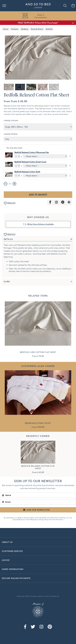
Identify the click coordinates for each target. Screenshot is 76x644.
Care (7, 282)
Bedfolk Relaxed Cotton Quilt (27, 172)
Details (8, 239)
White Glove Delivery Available (40, 224)
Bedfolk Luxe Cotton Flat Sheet (38, 352)
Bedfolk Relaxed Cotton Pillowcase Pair (32, 152)
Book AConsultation (41, 16)
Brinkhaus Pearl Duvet (38, 423)
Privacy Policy (44, 520)
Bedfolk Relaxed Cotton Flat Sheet (38, 467)
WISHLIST (10, 203)
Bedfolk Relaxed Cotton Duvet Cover (30, 162)
